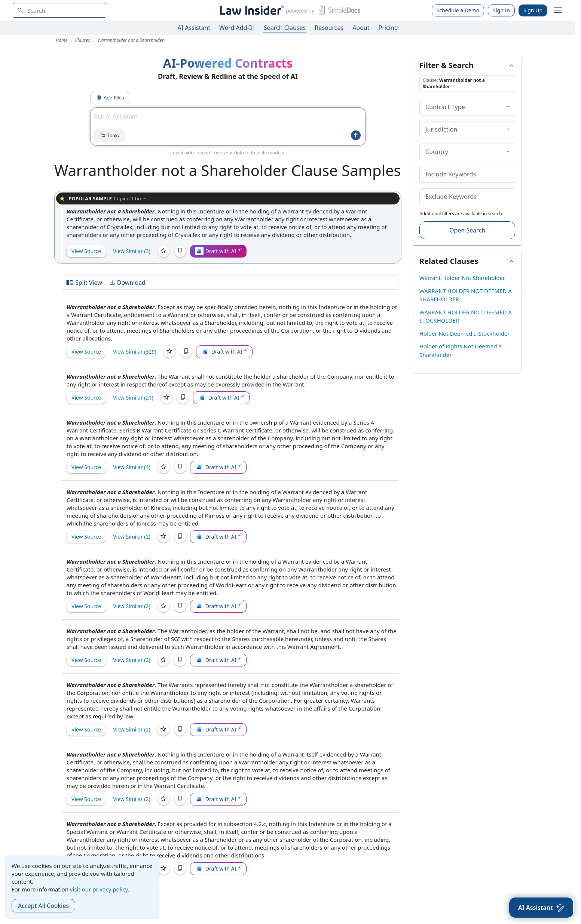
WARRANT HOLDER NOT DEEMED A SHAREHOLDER (466, 295)
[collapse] (508, 107)
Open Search (467, 230)
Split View (84, 283)
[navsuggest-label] (59, 10)
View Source (86, 251)
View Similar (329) (135, 352)
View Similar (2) (132, 537)
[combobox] (59, 10)
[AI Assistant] (541, 908)
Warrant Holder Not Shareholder (462, 278)
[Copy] (180, 251)
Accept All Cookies (43, 906)
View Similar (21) (133, 398)
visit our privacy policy (99, 889)
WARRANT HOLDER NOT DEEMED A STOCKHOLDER (466, 316)
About (361, 28)
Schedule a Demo (458, 10)
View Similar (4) (132, 467)
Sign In (501, 10)
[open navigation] (558, 10)
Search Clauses (285, 28)
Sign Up (533, 10)
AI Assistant (194, 28)
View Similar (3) (132, 251)
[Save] (163, 251)
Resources (329, 28)
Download (127, 283)
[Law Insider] (289, 10)
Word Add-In (237, 28)
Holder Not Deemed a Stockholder (464, 333)
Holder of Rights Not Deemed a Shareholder (461, 350)
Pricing (388, 28)
